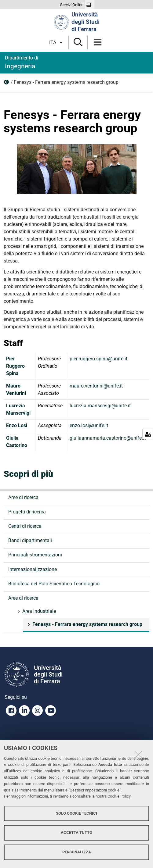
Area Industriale (7, 84)
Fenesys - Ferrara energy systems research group (87, 624)
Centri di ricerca (25, 526)
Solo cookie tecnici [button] (76, 813)
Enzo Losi (17, 425)
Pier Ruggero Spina (15, 366)
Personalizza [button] (77, 852)
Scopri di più (28, 474)
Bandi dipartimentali (30, 540)
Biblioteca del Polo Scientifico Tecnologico (54, 584)
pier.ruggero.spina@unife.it (98, 359)
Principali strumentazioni (35, 555)
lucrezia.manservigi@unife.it (100, 406)
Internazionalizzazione (33, 569)
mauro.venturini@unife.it (96, 386)
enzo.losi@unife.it (89, 425)
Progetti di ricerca (27, 512)
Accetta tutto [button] (76, 832)
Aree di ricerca (23, 497)
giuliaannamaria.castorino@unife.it (108, 438)
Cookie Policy (119, 796)
